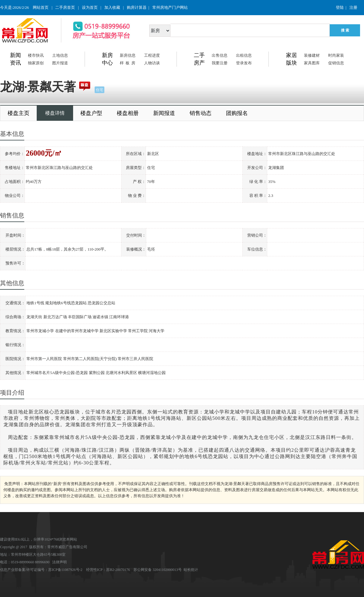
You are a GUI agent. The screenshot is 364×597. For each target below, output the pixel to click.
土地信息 (60, 55)
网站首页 (41, 7)
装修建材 (312, 55)
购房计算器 (137, 7)
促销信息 (336, 63)
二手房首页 (65, 7)
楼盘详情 (55, 113)
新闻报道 (164, 113)
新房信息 (128, 55)
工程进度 (152, 55)
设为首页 (90, 7)
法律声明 (59, 562)
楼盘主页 (19, 113)
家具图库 (312, 63)
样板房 (128, 63)
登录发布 (244, 63)
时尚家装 (336, 55)
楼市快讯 (36, 55)
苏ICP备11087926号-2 (65, 570)
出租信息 (244, 55)
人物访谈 (152, 63)
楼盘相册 (128, 113)
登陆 (340, 7)
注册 (353, 7)
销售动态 (201, 113)
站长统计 (191, 570)
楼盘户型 (91, 113)
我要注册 (220, 63)
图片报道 (60, 63)
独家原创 (36, 63)
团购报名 (237, 113)
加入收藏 (112, 7)
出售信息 (220, 55)
